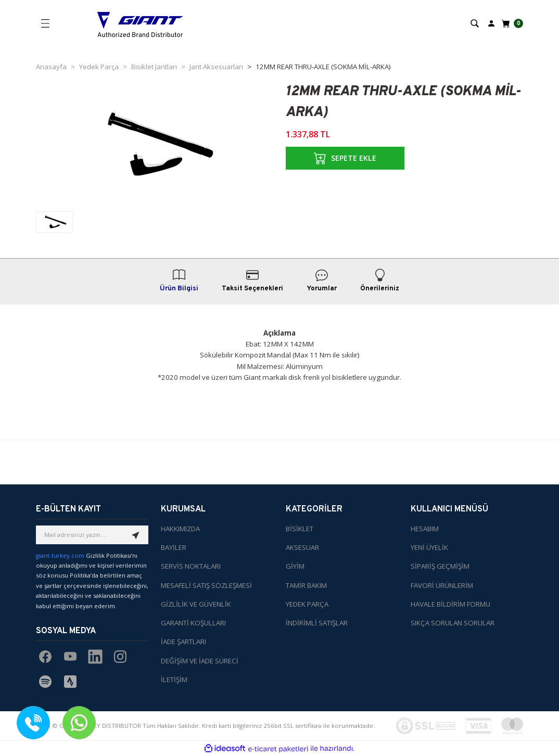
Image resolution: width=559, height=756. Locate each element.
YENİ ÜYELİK (429, 547)
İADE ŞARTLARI (183, 642)
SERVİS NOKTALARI (191, 566)
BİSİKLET (300, 529)
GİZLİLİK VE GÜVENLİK (196, 604)
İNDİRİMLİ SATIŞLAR (317, 623)
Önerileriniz (380, 281)
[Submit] (136, 535)
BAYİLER (174, 547)
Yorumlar (322, 281)
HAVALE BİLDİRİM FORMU (450, 604)
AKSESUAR (302, 547)
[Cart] (511, 23)
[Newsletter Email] (92, 535)
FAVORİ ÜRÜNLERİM (442, 585)
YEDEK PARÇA (307, 604)
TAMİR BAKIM (306, 585)
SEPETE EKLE (345, 158)
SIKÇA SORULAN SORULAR (453, 623)
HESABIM (425, 529)
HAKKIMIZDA (180, 529)
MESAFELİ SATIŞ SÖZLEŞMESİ (206, 585)
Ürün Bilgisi (179, 281)
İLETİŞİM (174, 680)
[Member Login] (491, 23)
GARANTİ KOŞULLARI (193, 623)
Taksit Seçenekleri (252, 281)
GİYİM (295, 566)
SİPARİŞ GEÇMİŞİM (440, 566)
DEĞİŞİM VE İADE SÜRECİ (200, 661)
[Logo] (140, 23)
